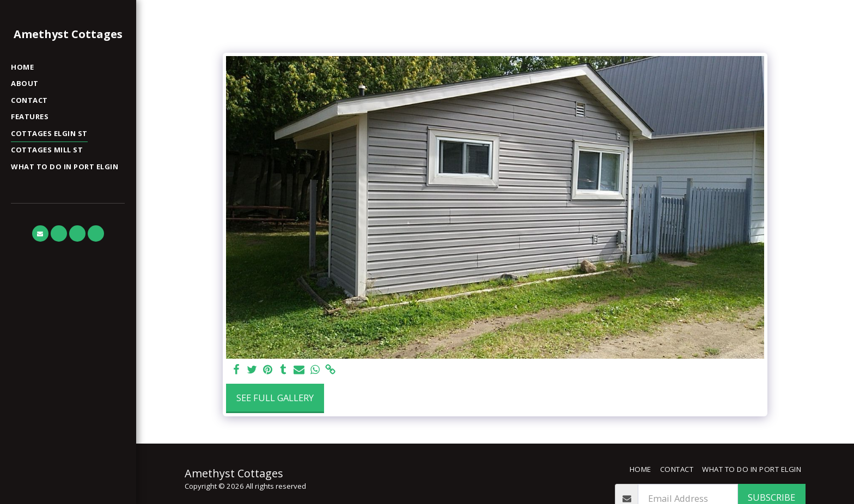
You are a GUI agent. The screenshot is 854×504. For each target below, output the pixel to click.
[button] (40, 233)
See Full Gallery (275, 398)
